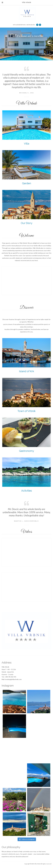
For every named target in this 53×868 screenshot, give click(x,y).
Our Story (27, 223)
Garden (27, 183)
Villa (27, 144)
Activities (27, 491)
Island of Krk (27, 371)
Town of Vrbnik (26, 411)
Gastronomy (26, 451)
